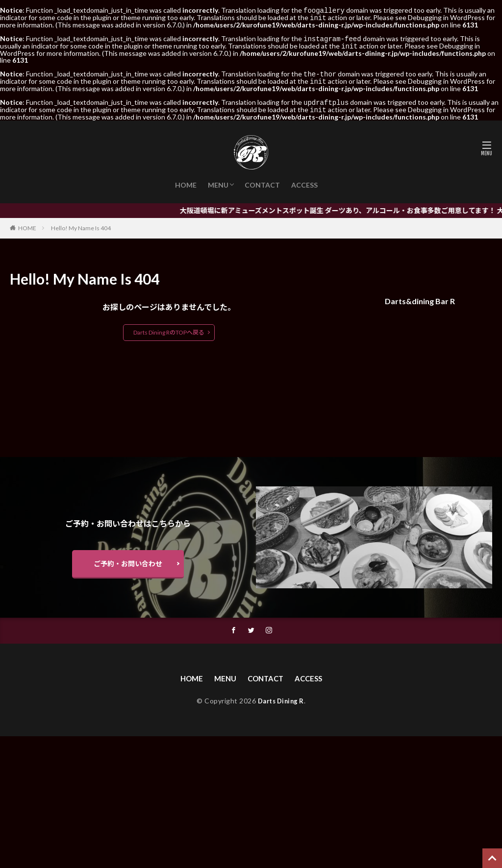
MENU (218, 181)
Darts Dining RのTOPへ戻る (169, 328)
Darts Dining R (281, 700)
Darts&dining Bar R (420, 297)
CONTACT (262, 181)
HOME (186, 181)
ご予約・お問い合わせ (128, 561)
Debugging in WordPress (446, 17)
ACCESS (304, 181)
